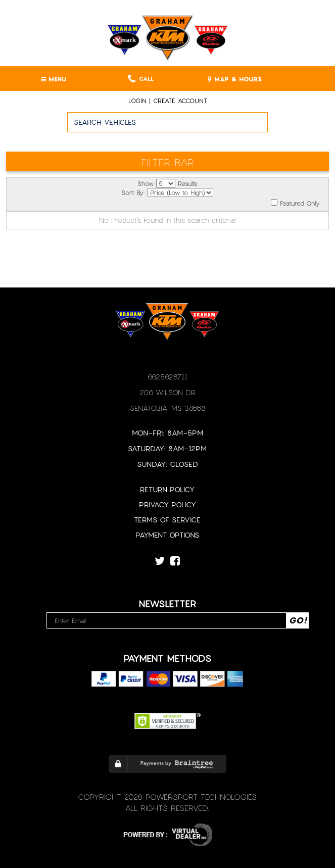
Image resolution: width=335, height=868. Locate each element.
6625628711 (167, 377)
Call (141, 79)
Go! (301, 127)
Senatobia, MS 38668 (167, 408)
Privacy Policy (167, 504)
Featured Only (295, 203)
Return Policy (167, 489)
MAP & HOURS (235, 79)
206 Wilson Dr (167, 392)
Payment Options (167, 535)
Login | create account (168, 101)
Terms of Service (167, 520)
